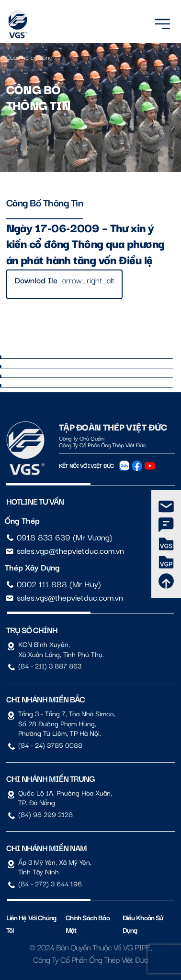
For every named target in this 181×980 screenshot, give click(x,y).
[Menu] (162, 22)
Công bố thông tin (45, 202)
